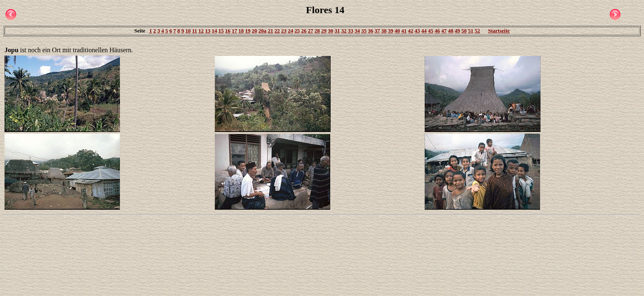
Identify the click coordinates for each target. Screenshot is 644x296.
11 (194, 31)
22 (277, 31)
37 (377, 31)
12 (201, 31)
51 (471, 31)
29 (324, 31)
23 (284, 31)
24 (291, 31)
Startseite (499, 31)
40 (397, 31)
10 (188, 31)
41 (404, 31)
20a (262, 31)
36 (371, 31)
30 (330, 31)
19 (248, 31)
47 (444, 31)
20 (254, 31)
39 (391, 31)
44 (424, 31)
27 (311, 31)
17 (234, 31)
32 (344, 31)
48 (451, 31)
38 (384, 31)
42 (411, 31)
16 (228, 31)
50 (464, 31)
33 (351, 31)
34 (357, 31)
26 (304, 31)
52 (477, 31)
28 (317, 31)
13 (208, 31)
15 (221, 31)
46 (437, 31)
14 (215, 31)
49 (457, 31)
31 (337, 31)
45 (431, 31)
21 (270, 31)
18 (241, 31)
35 (364, 31)
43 (417, 31)
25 (297, 31)
